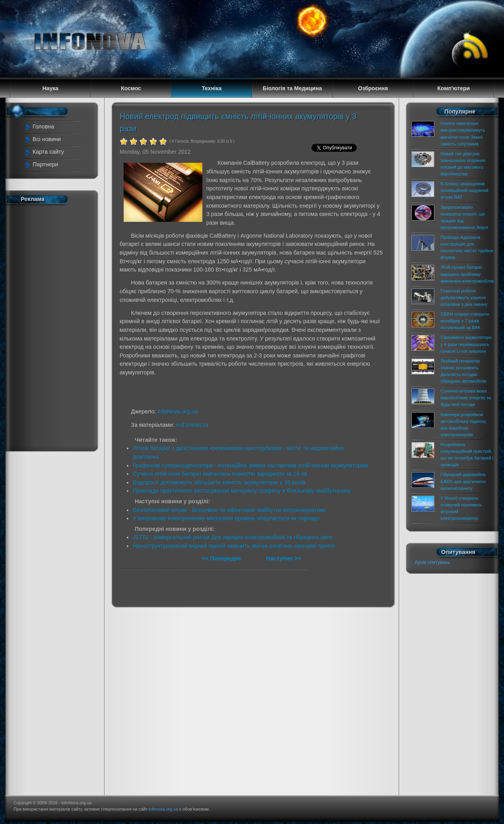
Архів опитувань (432, 562)
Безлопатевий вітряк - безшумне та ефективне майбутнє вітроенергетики (229, 510)
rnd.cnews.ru (192, 425)
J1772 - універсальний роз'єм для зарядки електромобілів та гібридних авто (233, 537)
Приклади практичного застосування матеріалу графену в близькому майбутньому (242, 491)
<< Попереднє (222, 558)
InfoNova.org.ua (178, 411)
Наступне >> (283, 558)
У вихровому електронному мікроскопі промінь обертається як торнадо (226, 518)
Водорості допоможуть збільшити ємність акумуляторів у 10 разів (219, 482)
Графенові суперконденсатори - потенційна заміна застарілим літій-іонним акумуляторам (250, 465)
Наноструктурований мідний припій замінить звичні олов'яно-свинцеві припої (234, 546)
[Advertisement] (56, 326)
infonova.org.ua (163, 809)
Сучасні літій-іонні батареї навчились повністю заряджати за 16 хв (220, 474)
